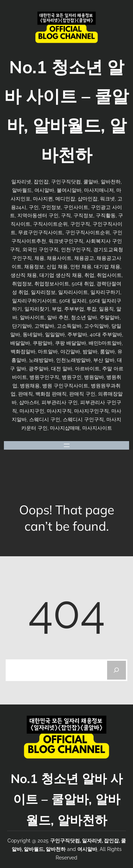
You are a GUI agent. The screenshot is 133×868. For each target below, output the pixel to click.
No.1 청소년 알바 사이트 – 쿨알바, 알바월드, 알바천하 (67, 799)
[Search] (117, 670)
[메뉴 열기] (67, 445)
